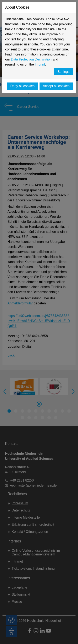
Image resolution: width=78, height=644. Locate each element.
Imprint (40, 64)
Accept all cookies (56, 86)
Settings (63, 72)
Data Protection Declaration (31, 59)
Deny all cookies (22, 86)
